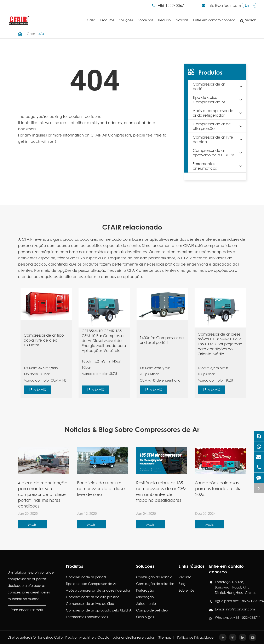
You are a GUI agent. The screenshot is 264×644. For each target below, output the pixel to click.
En (247, 5)
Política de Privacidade (195, 637)
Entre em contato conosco (214, 17)
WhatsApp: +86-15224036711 (236, 617)
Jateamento (146, 604)
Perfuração (145, 590)
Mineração (145, 597)
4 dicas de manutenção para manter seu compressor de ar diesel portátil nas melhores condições (43, 494)
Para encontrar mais (27, 610)
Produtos (107, 17)
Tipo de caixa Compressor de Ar (219, 100)
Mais (32, 524)
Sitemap (165, 637)
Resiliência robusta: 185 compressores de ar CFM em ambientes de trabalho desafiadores (161, 491)
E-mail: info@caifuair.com (235, 609)
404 (41, 34)
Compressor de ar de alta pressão (219, 126)
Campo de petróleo (152, 610)
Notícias (182, 17)
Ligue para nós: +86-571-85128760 (236, 601)
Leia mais (37, 390)
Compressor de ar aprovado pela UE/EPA (219, 153)
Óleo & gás (145, 617)
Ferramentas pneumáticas (219, 166)
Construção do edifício (154, 577)
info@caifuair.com (224, 5)
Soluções (126, 17)
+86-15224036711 (173, 5)
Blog (182, 584)
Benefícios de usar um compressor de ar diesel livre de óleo (101, 489)
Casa (91, 17)
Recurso (164, 17)
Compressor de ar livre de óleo (219, 139)
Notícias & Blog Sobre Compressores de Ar (132, 429)
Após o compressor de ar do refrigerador (219, 113)
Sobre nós (145, 17)
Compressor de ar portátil (219, 86)
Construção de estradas (155, 584)
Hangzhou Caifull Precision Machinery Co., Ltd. (73, 637)
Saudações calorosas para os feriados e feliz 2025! (218, 489)
